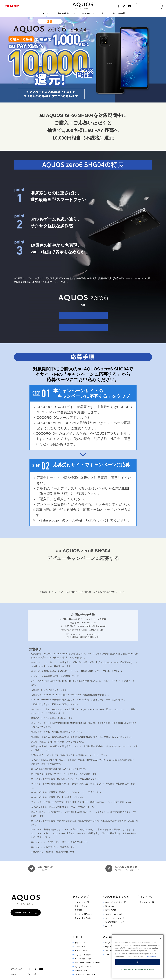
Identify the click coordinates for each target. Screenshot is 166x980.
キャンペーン (88, 13)
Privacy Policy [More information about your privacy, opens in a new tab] (150, 966)
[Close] (160, 948)
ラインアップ (46, 13)
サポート (104, 13)
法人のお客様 (119, 13)
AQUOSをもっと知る (67, 13)
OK (138, 972)
